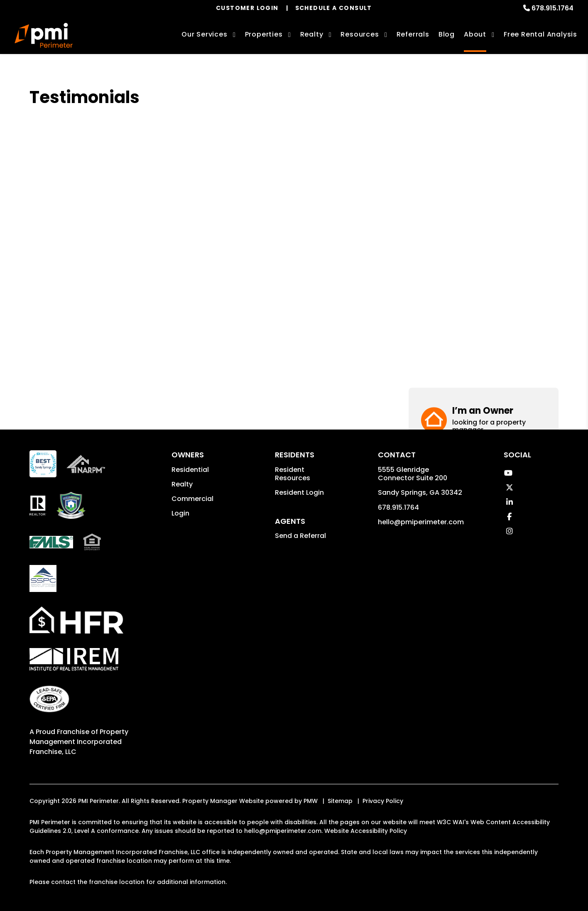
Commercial (192, 499)
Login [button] (180, 513)
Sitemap (340, 801)
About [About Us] (475, 34)
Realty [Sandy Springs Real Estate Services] (312, 34)
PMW (311, 801)
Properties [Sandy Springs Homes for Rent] (264, 34)
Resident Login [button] (299, 492)
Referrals (413, 34)
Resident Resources (293, 474)
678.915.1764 (552, 8)
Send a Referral (300, 536)
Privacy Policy (383, 801)
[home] (43, 35)
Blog (447, 34)
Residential (190, 470)
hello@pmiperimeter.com (421, 522)
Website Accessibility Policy (366, 831)
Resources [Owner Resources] (360, 34)
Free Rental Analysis (540, 34)
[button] (484, 119)
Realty (182, 484)
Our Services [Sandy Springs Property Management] (205, 34)
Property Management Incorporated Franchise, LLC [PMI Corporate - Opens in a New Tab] (79, 742)
